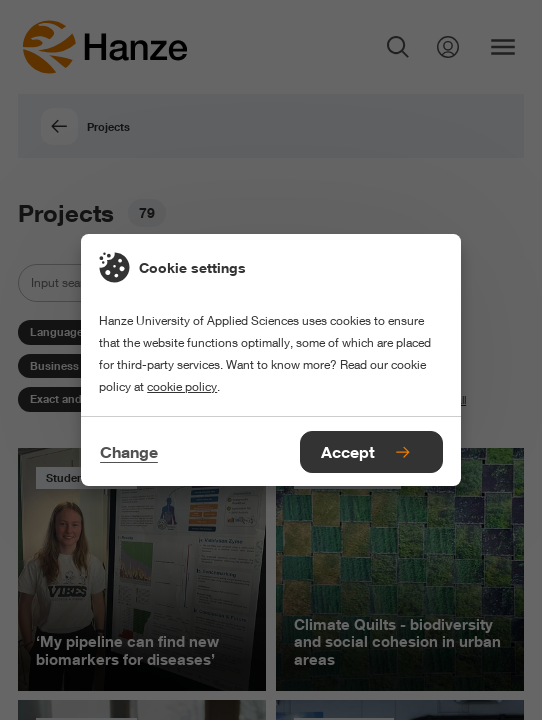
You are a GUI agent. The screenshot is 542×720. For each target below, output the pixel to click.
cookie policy (182, 386)
